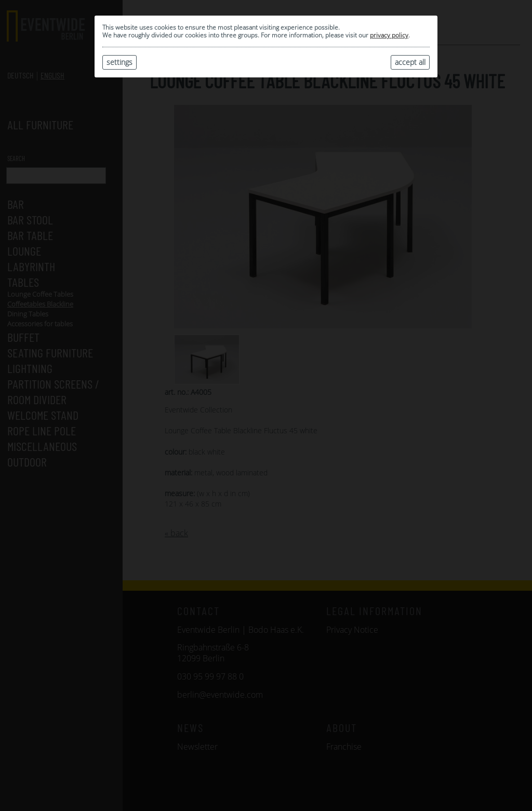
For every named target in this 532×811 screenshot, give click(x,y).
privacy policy (389, 35)
